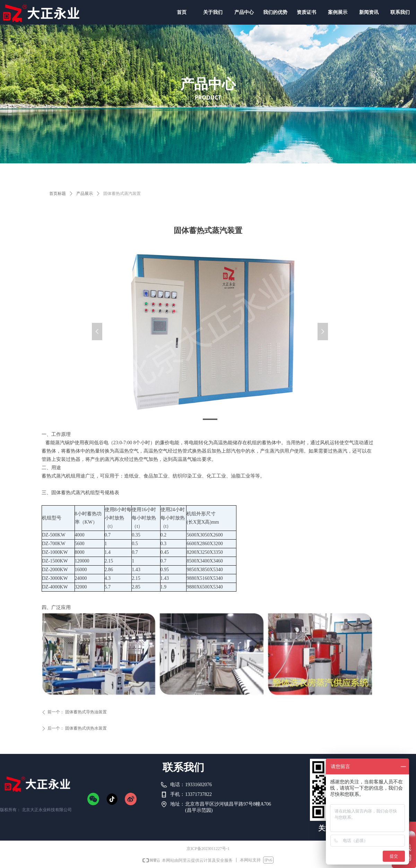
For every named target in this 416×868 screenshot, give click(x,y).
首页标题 (58, 194)
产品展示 (85, 194)
